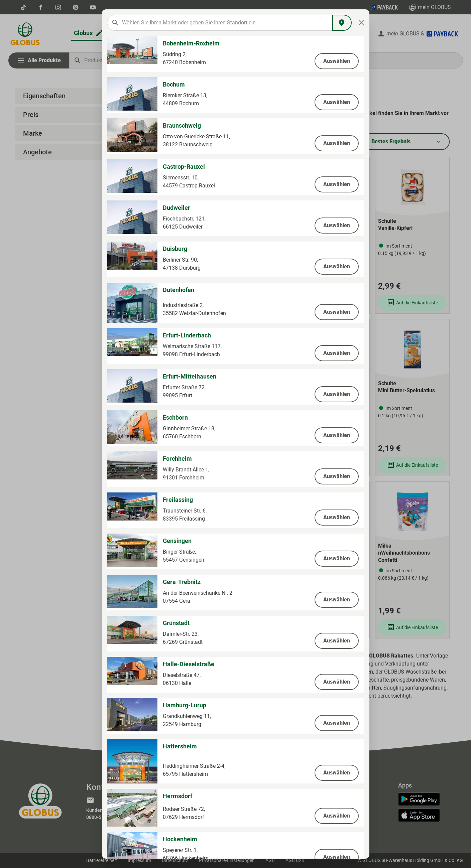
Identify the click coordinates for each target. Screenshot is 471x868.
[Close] (361, 23)
